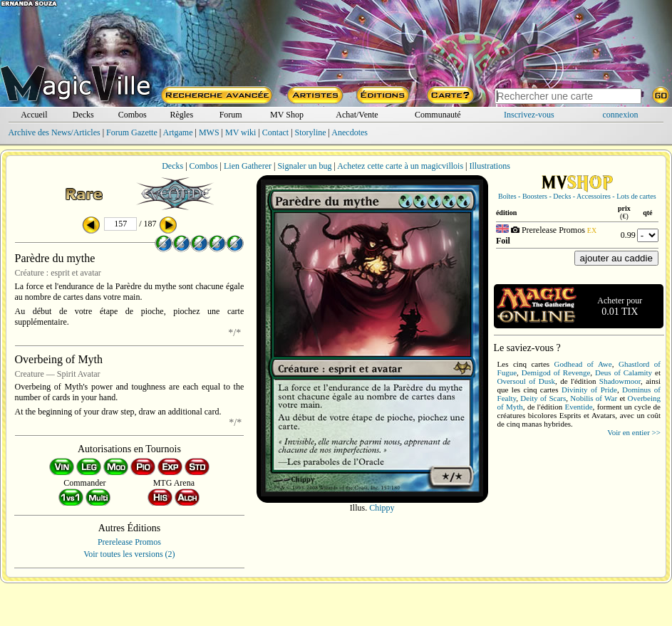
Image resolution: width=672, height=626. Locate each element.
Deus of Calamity (624, 372)
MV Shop (287, 115)
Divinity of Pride (589, 390)
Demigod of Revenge (556, 372)
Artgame (178, 132)
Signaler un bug (304, 166)
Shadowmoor (620, 381)
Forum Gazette (132, 132)
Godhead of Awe (583, 364)
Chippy (382, 508)
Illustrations (489, 166)
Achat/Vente (357, 115)
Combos (133, 115)
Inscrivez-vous (529, 115)
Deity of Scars (543, 398)
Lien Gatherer (248, 166)
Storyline (311, 132)
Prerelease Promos (129, 542)
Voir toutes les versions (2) (129, 554)
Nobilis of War (594, 398)
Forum (231, 115)
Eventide (579, 407)
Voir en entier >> (634, 432)
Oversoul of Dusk (526, 381)
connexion (621, 115)
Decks (83, 115)
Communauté (438, 115)
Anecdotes (350, 132)
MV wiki (241, 132)
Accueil (34, 115)
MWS (209, 132)
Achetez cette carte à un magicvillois (400, 166)
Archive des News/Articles (54, 132)
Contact (275, 132)
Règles (181, 115)
